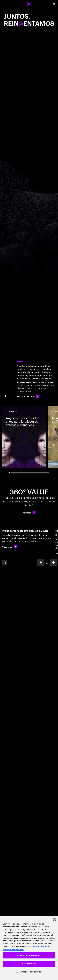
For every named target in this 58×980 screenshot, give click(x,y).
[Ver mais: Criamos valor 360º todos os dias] (29, 512)
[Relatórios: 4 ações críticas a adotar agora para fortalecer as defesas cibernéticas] (24, 437)
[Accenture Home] (29, 4)
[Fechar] (55, 919)
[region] (29, 948)
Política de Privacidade (13, 950)
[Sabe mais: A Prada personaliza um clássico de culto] (10, 547)
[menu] (4, 4)
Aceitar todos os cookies (29, 955)
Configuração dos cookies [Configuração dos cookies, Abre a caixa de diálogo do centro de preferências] (29, 972)
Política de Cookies (39, 946)
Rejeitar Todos (29, 964)
